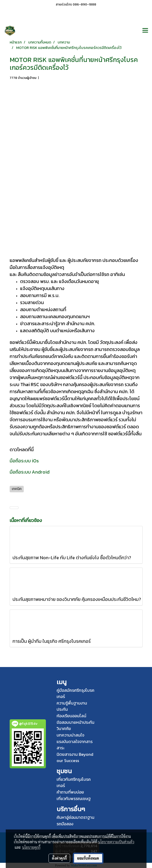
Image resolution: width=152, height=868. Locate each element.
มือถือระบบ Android (30, 472)
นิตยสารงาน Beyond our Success (75, 757)
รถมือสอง (65, 824)
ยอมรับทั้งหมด (88, 858)
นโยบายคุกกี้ (31, 847)
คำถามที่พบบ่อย (70, 792)
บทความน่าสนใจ (70, 735)
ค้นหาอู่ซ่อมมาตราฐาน (75, 817)
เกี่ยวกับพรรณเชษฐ (74, 798)
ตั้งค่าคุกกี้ (59, 858)
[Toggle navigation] (145, 31)
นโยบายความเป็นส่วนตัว (116, 842)
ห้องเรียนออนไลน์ (71, 716)
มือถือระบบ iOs (24, 461)
